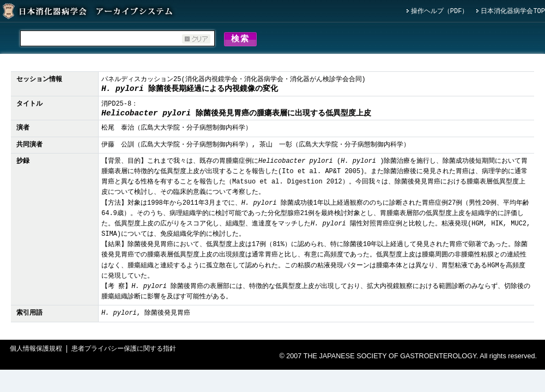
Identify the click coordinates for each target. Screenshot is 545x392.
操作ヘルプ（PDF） (440, 12)
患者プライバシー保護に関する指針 (124, 351)
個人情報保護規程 (36, 351)
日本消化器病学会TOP (513, 12)
